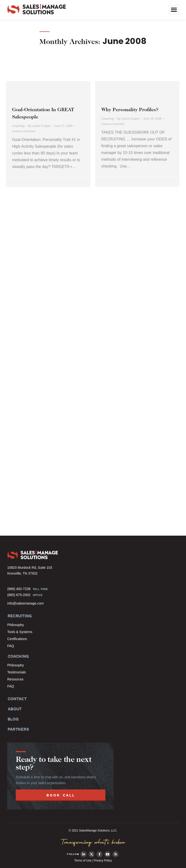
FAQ (11, 646)
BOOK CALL (61, 795)
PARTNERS (18, 729)
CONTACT (17, 699)
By (39, 126)
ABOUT (14, 709)
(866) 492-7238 (19, 589)
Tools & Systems (20, 632)
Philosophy (16, 625)
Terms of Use (83, 861)
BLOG (13, 719)
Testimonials (17, 672)
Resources (15, 679)
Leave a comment (24, 131)
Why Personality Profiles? (130, 110)
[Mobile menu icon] (174, 10)
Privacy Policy (103, 861)
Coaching (18, 126)
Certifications (17, 639)
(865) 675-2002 (19, 595)
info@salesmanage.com (25, 603)
